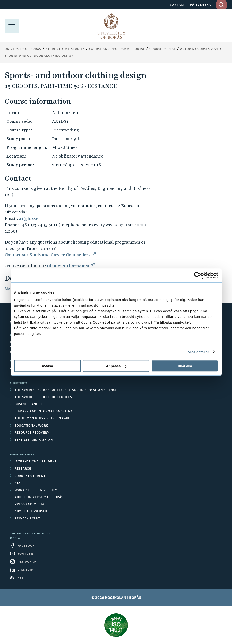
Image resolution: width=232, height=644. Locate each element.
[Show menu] (12, 26)
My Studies (75, 49)
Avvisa (47, 366)
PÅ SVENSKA (200, 5)
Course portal (163, 49)
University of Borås (23, 49)
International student (36, 462)
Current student (30, 476)
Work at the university (36, 490)
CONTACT (177, 5)
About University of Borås (39, 497)
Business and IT (29, 404)
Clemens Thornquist (68, 266)
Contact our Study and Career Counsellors (48, 255)
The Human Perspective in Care (43, 419)
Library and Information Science (45, 411)
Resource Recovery (32, 433)
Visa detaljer (199, 352)
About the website (31, 512)
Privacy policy (28, 519)
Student (53, 49)
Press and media (30, 505)
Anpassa (116, 366)
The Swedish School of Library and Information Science (66, 390)
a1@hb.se (29, 218)
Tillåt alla (185, 366)
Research (23, 469)
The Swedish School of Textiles (43, 397)
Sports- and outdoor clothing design (39, 56)
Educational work (31, 426)
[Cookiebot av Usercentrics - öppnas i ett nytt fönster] (198, 275)
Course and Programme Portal (117, 49)
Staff (20, 483)
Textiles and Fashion (34, 440)
